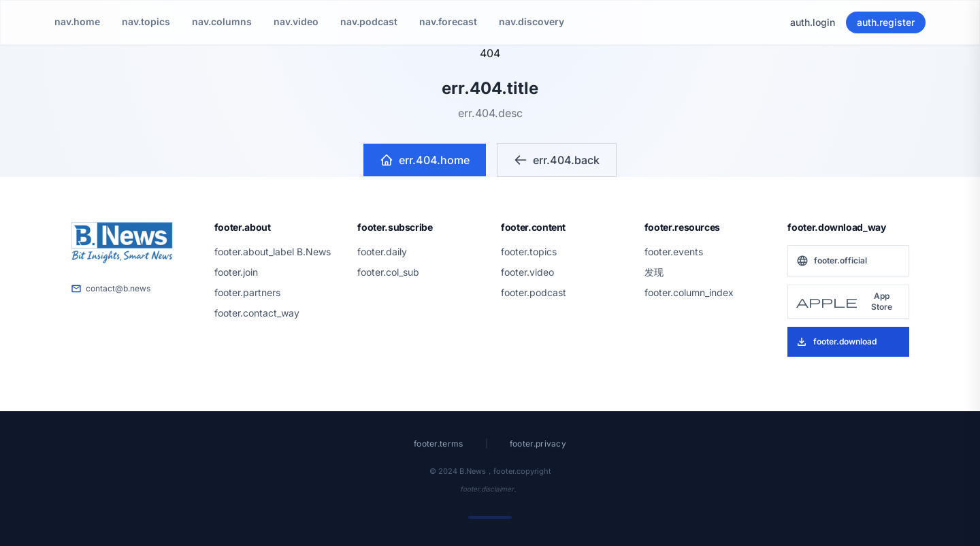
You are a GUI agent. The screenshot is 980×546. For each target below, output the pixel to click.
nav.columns (222, 21)
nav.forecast (448, 21)
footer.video (527, 272)
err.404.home (425, 160)
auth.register (886, 22)
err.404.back (557, 160)
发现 (654, 272)
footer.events (674, 252)
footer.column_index (689, 292)
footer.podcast (534, 292)
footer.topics (529, 252)
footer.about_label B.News (273, 252)
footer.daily (382, 252)
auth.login (813, 22)
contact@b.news (111, 289)
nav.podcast (369, 21)
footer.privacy (538, 444)
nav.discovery (532, 21)
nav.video (296, 21)
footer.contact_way (257, 313)
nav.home (77, 21)
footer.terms (439, 444)
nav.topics (146, 21)
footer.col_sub (388, 272)
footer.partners (247, 292)
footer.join (236, 272)
